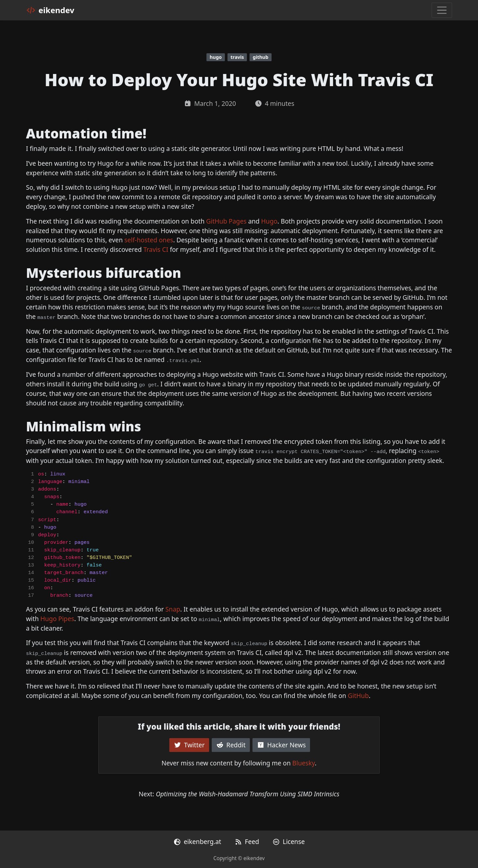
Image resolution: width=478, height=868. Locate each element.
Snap (173, 609)
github (261, 57)
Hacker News (281, 745)
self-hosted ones (149, 240)
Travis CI (156, 249)
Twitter (189, 745)
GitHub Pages (226, 221)
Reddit (231, 745)
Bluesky (304, 763)
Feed (247, 842)
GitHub (358, 696)
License (288, 842)
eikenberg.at (197, 842)
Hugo (269, 221)
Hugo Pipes (57, 619)
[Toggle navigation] (442, 10)
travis (237, 57)
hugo (216, 57)
